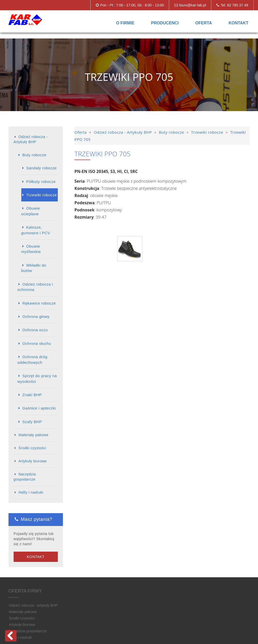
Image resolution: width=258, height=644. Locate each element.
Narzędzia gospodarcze (25, 477)
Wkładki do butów (34, 268)
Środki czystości (32, 448)
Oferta (204, 23)
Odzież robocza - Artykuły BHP (31, 139)
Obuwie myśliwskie (31, 249)
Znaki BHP (32, 395)
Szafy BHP (32, 422)
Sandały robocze (41, 168)
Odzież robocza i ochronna (35, 287)
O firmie (125, 23)
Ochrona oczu (35, 330)
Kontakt (238, 23)
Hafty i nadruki (31, 492)
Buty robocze (34, 155)
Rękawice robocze (39, 303)
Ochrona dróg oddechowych (32, 359)
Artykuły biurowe (33, 461)
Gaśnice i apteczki (39, 408)
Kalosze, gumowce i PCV (36, 230)
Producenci (165, 23)
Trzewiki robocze (42, 195)
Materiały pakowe (34, 435)
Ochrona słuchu (37, 343)
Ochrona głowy (36, 316)
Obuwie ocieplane (31, 211)
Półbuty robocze (41, 182)
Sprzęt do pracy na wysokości (37, 378)
